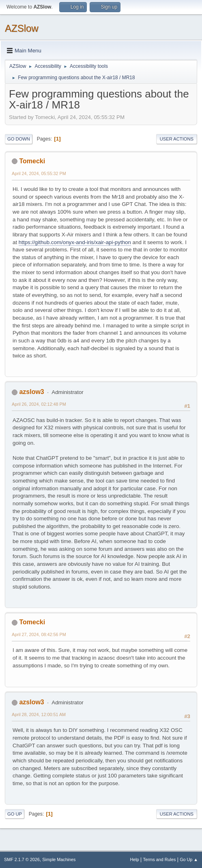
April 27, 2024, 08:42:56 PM (39, 634)
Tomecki (32, 161)
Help (135, 859)
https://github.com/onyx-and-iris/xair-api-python (75, 242)
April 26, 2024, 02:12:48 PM (39, 404)
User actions (177, 139)
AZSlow (22, 28)
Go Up (15, 814)
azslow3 (31, 392)
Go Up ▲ (189, 859)
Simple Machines (59, 859)
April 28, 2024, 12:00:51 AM (39, 714)
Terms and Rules (160, 859)
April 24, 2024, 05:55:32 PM (39, 173)
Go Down (19, 139)
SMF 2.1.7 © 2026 (22, 859)
